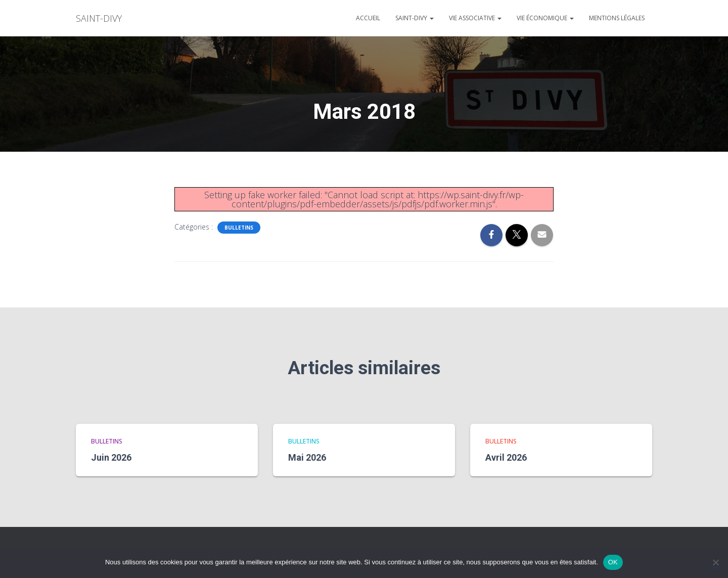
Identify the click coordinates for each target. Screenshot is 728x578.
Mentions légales (617, 18)
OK (613, 562)
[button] (431, 18)
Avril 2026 (506, 457)
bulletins (239, 228)
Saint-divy (415, 18)
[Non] (715, 562)
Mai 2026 (307, 457)
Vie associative (475, 18)
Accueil (368, 18)
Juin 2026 (111, 457)
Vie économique (545, 18)
